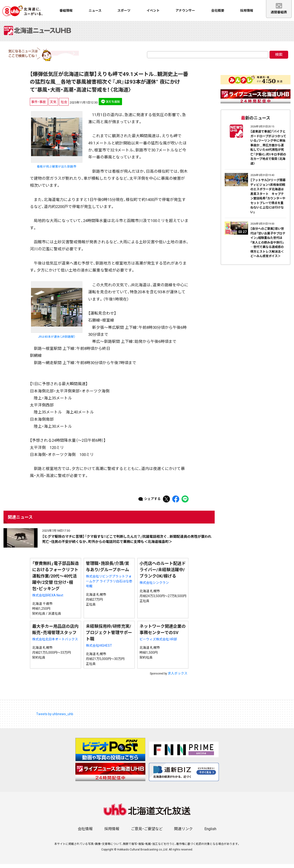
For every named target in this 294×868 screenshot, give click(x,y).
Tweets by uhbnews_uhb (55, 718)
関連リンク (183, 833)
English (210, 833)
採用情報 (247, 11)
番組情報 (66, 11)
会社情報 (85, 833)
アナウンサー (185, 11)
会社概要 (218, 11)
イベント (153, 11)
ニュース (95, 11)
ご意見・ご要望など (147, 833)
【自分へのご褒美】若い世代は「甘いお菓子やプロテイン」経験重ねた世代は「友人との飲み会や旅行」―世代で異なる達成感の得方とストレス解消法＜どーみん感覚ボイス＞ (268, 246)
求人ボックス (178, 677)
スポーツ (124, 11)
